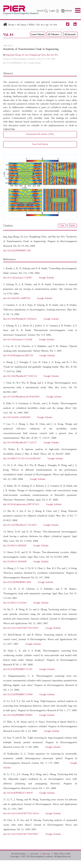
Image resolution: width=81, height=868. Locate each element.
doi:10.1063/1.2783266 (15, 603)
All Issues (22, 25)
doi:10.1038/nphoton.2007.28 (18, 356)
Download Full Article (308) (40, 134)
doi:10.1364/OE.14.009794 (17, 298)
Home (11, 25)
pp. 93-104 (51, 25)
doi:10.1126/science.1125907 (18, 278)
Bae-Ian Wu (52, 55)
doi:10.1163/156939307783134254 (21, 814)
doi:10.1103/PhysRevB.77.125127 (20, 443)
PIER (31, 25)
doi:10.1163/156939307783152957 (21, 628)
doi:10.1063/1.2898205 (15, 546)
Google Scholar (34, 63)
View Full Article (40, 144)
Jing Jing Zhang (13, 55)
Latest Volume (38, 35)
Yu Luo (25, 55)
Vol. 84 (40, 25)
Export (72, 226)
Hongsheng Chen (38, 55)
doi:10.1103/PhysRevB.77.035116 (20, 376)
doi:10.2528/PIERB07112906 (18, 695)
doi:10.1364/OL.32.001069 (17, 417)
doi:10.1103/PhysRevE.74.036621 (20, 319)
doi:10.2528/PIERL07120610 (18, 793)
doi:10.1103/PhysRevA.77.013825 (20, 525)
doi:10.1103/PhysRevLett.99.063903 (21, 397)
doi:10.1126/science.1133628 (18, 340)
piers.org (34, 854)
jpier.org (46, 854)
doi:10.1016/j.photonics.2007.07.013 (21, 505)
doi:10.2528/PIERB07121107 (18, 669)
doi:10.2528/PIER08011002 (17, 582)
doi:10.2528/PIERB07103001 (18, 715)
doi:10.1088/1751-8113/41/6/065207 (22, 459)
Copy (62, 226)
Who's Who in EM (62, 854)
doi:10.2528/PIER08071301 (15, 63)
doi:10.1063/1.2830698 (15, 562)
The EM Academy (19, 854)
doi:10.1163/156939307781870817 (21, 834)
